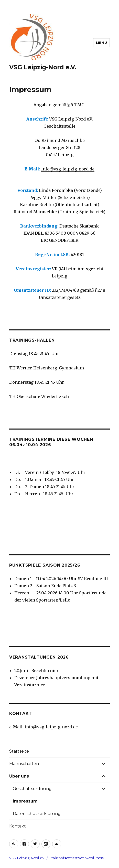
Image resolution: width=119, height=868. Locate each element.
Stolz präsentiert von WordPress (77, 858)
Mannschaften (24, 764)
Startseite (19, 751)
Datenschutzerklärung (37, 814)
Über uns (19, 776)
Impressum (25, 801)
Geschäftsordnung (32, 789)
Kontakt (18, 826)
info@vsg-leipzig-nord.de (68, 169)
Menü (101, 43)
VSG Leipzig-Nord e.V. (43, 67)
